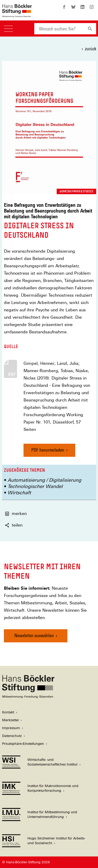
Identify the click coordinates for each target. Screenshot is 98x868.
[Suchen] (90, 29)
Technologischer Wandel (35, 486)
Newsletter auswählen (34, 635)
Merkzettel (10, 720)
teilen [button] (14, 525)
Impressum (11, 728)
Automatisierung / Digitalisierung (44, 480)
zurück (91, 49)
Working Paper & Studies (76, 191)
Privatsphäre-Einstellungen (23, 744)
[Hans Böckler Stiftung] (28, 697)
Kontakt (8, 712)
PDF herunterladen (48, 450)
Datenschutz (12, 736)
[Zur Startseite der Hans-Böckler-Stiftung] (17, 15)
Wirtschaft (19, 493)
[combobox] (59, 29)
